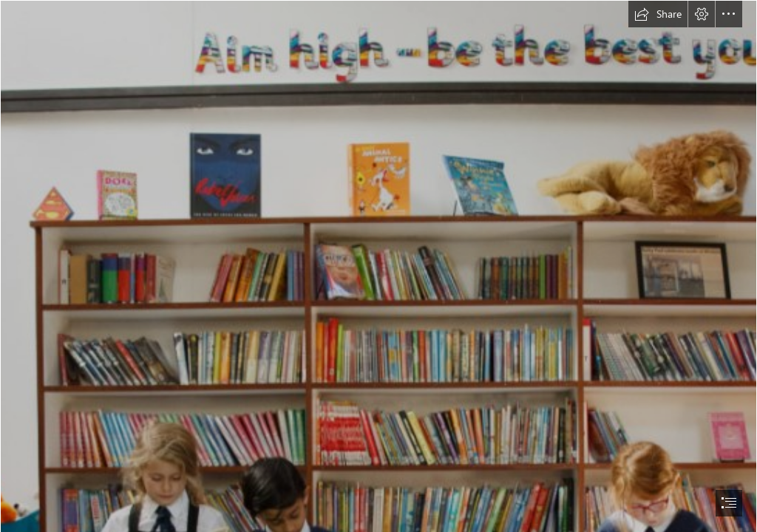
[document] (378, 266)
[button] (658, 14)
